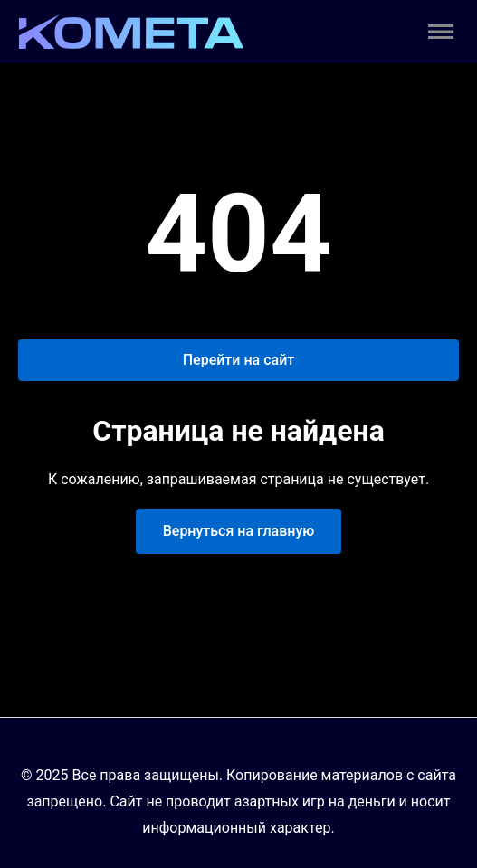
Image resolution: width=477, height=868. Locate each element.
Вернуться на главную (239, 531)
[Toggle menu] (441, 32)
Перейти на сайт (239, 360)
